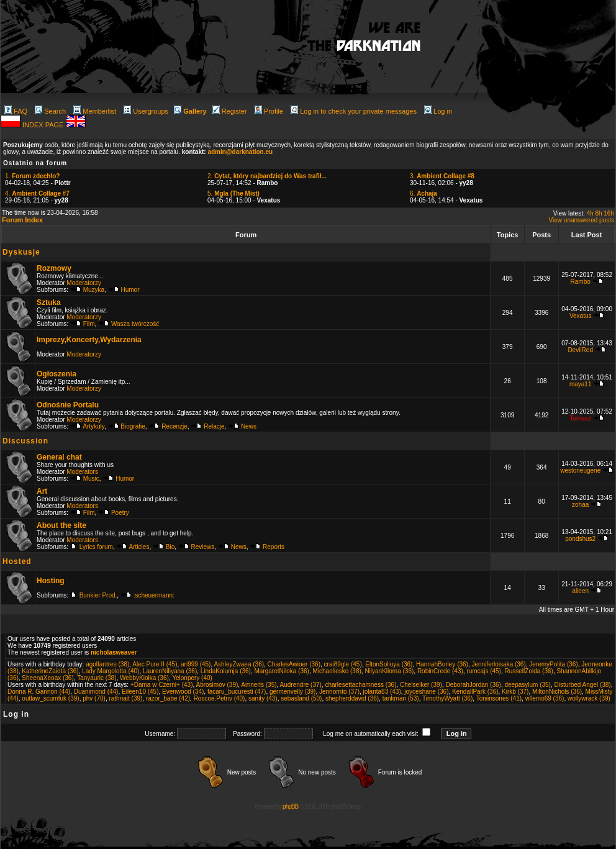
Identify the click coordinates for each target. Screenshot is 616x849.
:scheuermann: (154, 595)
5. (233, 193)
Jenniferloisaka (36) (499, 664)
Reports (274, 547)
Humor (130, 290)
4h (590, 213)
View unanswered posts (582, 220)
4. (37, 193)
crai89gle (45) (343, 664)
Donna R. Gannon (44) (39, 692)
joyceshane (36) (426, 692)
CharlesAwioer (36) (294, 664)
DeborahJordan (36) (473, 685)
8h (598, 213)
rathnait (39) (125, 698)
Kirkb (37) (515, 692)
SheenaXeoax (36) (48, 678)
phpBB (290, 806)
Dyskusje (21, 252)
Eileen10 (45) (140, 692)
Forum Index (22, 220)
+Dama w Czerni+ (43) (162, 685)
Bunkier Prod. (98, 595)
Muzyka (94, 290)
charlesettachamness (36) (360, 685)
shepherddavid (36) (352, 698)
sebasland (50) (301, 698)
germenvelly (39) (292, 692)
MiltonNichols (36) (557, 692)
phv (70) (94, 698)
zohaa (580, 505)
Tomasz (580, 418)
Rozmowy (54, 268)
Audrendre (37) (301, 685)
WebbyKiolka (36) (144, 678)
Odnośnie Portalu (68, 405)
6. (423, 193)
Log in (438, 111)
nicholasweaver (114, 652)
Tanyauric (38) (97, 678)
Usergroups (146, 111)
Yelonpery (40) (192, 678)
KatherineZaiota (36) (50, 671)
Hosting (51, 581)
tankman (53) (401, 698)
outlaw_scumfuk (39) (50, 698)
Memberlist (95, 111)
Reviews (203, 547)
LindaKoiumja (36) (226, 671)
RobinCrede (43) (440, 671)
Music (91, 479)
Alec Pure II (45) (155, 664)
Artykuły (93, 426)
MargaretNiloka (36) (282, 671)
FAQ (16, 111)
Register (230, 111)
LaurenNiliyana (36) (170, 671)
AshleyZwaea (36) (239, 664)
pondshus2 (580, 539)
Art (42, 491)
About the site (61, 525)
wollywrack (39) (589, 698)
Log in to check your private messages (354, 111)
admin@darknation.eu (240, 152)
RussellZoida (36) (529, 671)
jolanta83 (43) (382, 692)
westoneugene (580, 470)
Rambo (581, 282)
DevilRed (580, 350)
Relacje (214, 426)
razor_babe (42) (168, 698)
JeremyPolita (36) (553, 664)
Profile (269, 111)
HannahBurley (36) (442, 664)
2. (267, 176)
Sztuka (49, 302)
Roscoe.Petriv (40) (220, 698)
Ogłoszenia (57, 374)
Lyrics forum (96, 547)
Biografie (133, 426)
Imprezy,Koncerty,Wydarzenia (89, 340)
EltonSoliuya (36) (389, 664)
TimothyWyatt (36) (447, 698)
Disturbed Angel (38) (583, 685)
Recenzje (174, 426)
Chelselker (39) (421, 685)
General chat (59, 457)
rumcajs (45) (484, 671)
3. (442, 176)
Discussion (25, 441)
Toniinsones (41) (499, 698)
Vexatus (581, 316)
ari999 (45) (196, 664)
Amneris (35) (259, 685)
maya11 (581, 384)
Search (50, 111)
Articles (139, 547)
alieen (580, 591)
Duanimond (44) (96, 692)
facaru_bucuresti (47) (237, 692)
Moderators (82, 472)
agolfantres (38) (107, 664)
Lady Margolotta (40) (111, 671)
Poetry (120, 513)
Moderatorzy (84, 283)
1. (32, 176)
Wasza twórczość (135, 324)
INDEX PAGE (44, 125)
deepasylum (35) (527, 685)
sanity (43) (263, 698)
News (249, 426)
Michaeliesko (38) (337, 671)
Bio (170, 547)
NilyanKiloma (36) (389, 671)
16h (609, 213)
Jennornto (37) (339, 692)
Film (89, 324)
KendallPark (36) (475, 692)
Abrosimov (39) (217, 685)
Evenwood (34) (183, 692)
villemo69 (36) (545, 698)
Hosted (17, 561)
